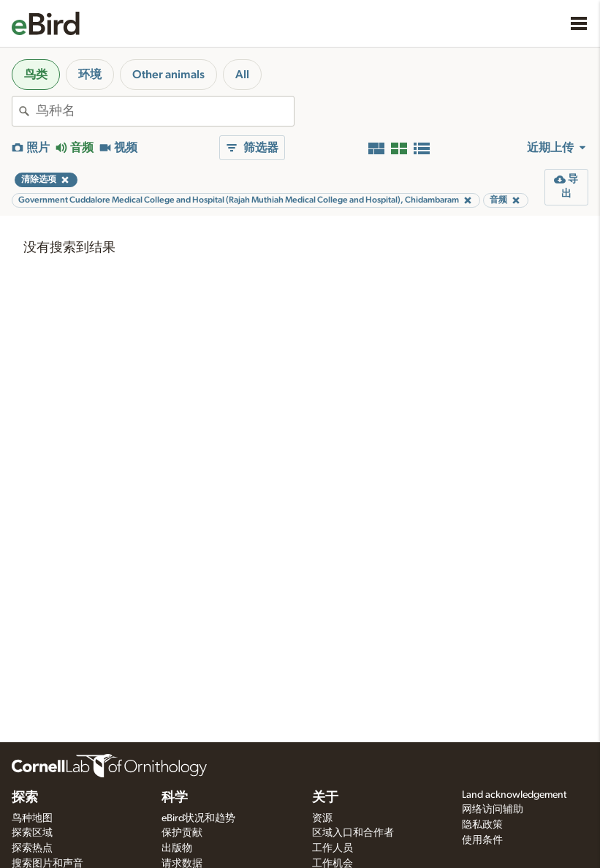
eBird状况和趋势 (198, 818)
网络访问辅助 (493, 809)
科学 (175, 798)
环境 (90, 75)
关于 (325, 798)
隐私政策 (482, 825)
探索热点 (32, 848)
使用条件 (482, 840)
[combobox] (165, 111)
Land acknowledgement (514, 795)
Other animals (168, 75)
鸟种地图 (32, 818)
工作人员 (333, 848)
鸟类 (36, 75)
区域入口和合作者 (353, 833)
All (242, 75)
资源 (322, 818)
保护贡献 (182, 833)
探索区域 (32, 833)
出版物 (177, 848)
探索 (25, 798)
